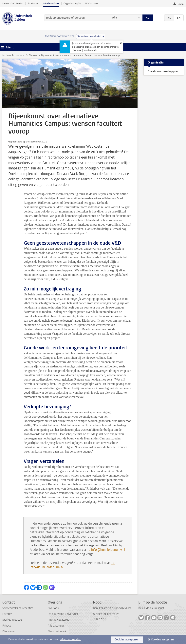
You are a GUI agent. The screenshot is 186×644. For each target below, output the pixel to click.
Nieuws (33, 55)
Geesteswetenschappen (163, 71)
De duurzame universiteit (63, 614)
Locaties (7, 614)
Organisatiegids (72, 3)
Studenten (33, 3)
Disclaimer (9, 631)
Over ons (53, 608)
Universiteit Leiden (13, 3)
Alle (115, 18)
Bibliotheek (92, 3)
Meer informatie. (71, 639)
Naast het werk (57, 631)
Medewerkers (51, 3)
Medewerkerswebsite (13, 55)
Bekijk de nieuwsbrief (151, 608)
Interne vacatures (58, 620)
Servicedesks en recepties (18, 608)
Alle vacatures (56, 626)
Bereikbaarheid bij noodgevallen (112, 608)
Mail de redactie (12, 620)
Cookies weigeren (162, 640)
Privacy (7, 626)
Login (181, 4)
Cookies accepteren (127, 640)
